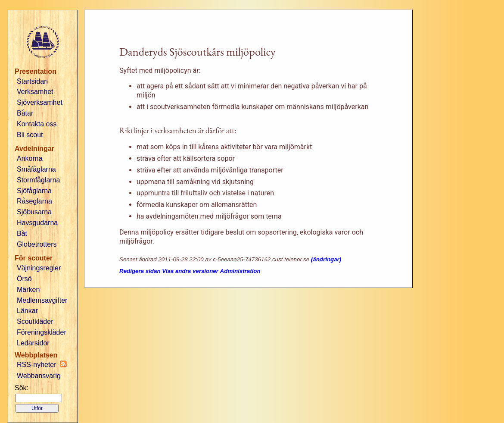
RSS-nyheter (42, 364)
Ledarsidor (33, 343)
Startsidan (32, 81)
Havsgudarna (37, 223)
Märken (28, 290)
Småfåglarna (36, 169)
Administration (240, 271)
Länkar (27, 311)
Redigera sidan (140, 271)
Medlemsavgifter (42, 300)
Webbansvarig (39, 376)
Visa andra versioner (190, 271)
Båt (22, 233)
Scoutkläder (35, 321)
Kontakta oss (37, 124)
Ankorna (30, 158)
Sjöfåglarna (34, 191)
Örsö (24, 279)
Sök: (22, 388)
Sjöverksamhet (40, 102)
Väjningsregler (39, 268)
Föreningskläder (42, 332)
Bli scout (30, 135)
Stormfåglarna (39, 180)
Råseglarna (34, 201)
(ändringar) (326, 259)
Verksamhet (35, 92)
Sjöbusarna (34, 212)
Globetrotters (37, 244)
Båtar (25, 113)
